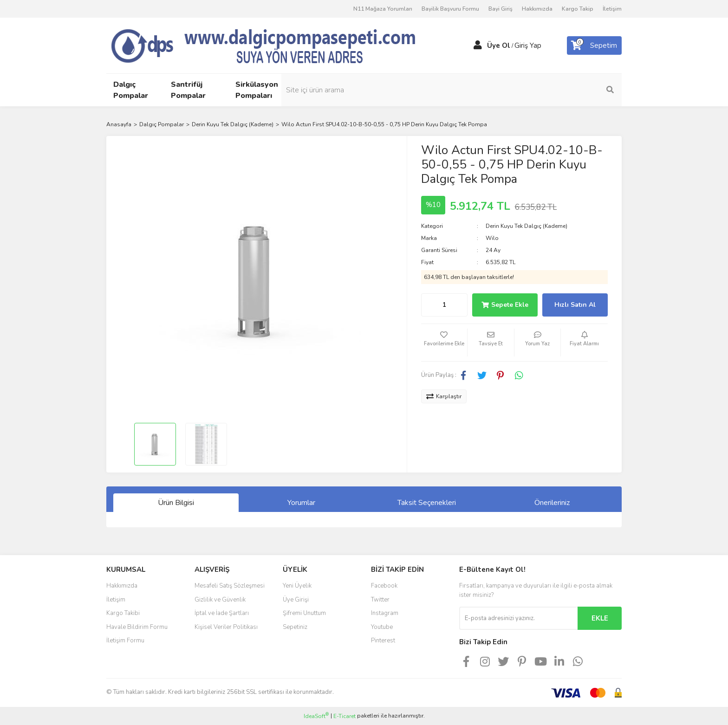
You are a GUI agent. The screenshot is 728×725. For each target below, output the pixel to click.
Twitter (380, 600)
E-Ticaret (344, 716)
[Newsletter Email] (518, 618)
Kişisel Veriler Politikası (226, 627)
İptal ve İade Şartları (222, 613)
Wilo (492, 238)
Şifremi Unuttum (304, 613)
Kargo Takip (578, 9)
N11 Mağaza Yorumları (383, 9)
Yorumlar (301, 503)
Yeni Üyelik (297, 586)
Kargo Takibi (123, 613)
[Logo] (280, 45)
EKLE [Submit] (600, 618)
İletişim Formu (125, 641)
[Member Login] (478, 45)
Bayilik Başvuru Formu (450, 9)
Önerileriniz (552, 503)
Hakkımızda (537, 9)
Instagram (385, 613)
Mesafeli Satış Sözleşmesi (230, 586)
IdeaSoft (316, 716)
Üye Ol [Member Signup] (499, 45)
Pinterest (383, 641)
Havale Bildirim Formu (137, 627)
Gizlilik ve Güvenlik (220, 600)
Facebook (384, 586)
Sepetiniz (295, 627)
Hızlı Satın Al (575, 305)
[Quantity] (444, 305)
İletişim (612, 9)
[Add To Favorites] (444, 343)
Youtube (382, 627)
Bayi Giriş (500, 9)
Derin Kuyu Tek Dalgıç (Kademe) (526, 226)
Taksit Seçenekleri (427, 503)
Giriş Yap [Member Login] (528, 45)
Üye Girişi (296, 600)
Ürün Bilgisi (176, 503)
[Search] (559, 90)
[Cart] (594, 45)
